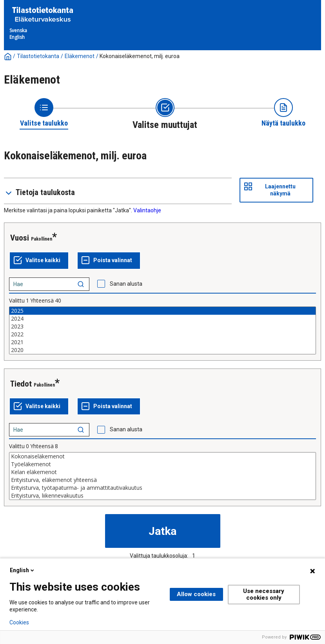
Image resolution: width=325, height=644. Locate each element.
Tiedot (21, 384)
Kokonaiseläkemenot (162, 456)
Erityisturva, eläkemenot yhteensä (162, 480)
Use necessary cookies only (264, 594)
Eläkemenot (80, 56)
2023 (162, 327)
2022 (162, 334)
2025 (162, 311)
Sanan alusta (126, 284)
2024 (162, 319)
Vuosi (20, 238)
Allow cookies (196, 594)
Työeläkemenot (162, 464)
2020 (162, 350)
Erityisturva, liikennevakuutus (162, 496)
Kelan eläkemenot (162, 472)
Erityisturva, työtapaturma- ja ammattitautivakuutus (162, 488)
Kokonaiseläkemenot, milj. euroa (140, 56)
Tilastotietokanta (38, 56)
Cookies (19, 622)
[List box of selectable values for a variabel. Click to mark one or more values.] (162, 330)
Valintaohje (147, 210)
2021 (162, 342)
